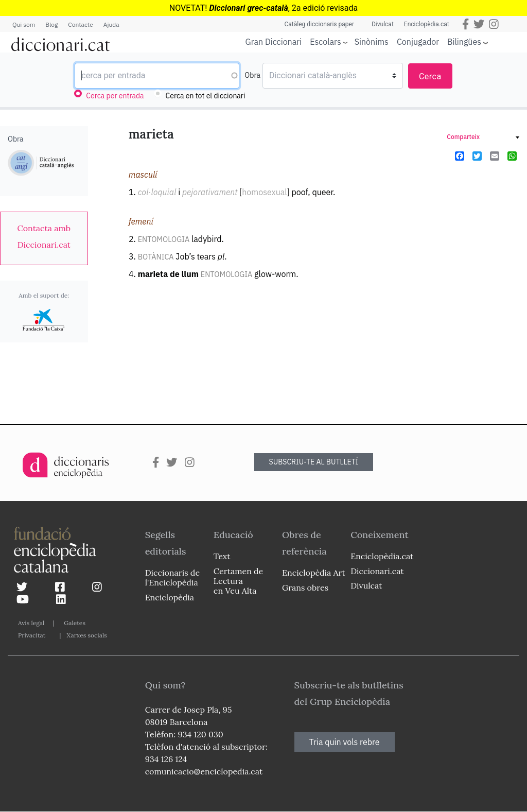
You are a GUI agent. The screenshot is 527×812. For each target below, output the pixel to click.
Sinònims (372, 42)
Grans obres (305, 588)
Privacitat (32, 635)
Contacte (80, 24)
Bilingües (464, 41)
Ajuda (111, 24)
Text (222, 556)
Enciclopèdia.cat (427, 24)
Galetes (75, 623)
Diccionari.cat (377, 571)
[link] (44, 236)
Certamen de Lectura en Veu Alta (238, 581)
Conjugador (418, 42)
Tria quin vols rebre (345, 742)
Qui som (24, 24)
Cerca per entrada (115, 96)
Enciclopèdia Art (314, 573)
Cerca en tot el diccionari (206, 96)
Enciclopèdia (170, 597)
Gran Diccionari (274, 42)
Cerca (430, 76)
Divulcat (383, 24)
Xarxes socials (86, 635)
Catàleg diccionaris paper (319, 24)
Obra (252, 75)
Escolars (326, 41)
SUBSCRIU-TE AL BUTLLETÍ (314, 462)
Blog (51, 24)
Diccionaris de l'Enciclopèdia (172, 577)
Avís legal (31, 623)
